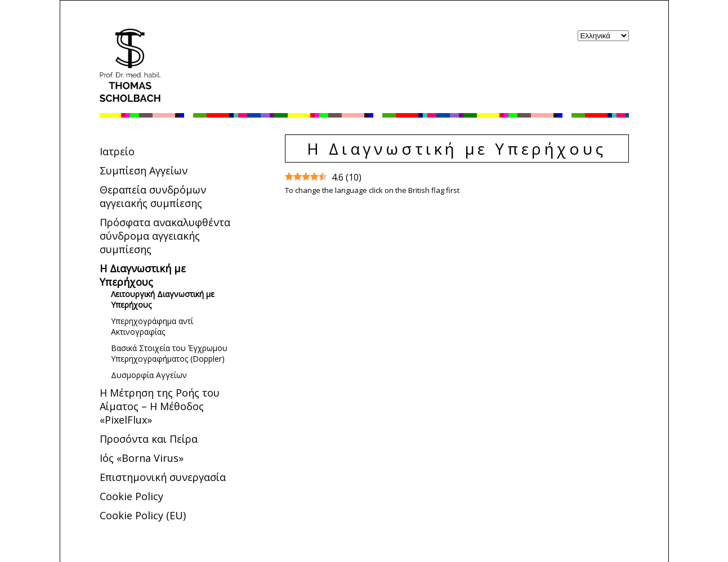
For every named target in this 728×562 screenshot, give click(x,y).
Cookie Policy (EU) (143, 515)
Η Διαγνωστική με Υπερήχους (143, 275)
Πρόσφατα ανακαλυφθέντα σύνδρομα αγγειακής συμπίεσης (165, 236)
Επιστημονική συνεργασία (163, 477)
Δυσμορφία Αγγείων (149, 375)
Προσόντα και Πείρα (149, 439)
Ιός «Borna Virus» (142, 458)
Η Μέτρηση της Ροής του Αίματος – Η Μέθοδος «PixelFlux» (160, 406)
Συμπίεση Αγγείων (144, 170)
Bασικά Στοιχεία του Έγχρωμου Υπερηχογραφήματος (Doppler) (169, 353)
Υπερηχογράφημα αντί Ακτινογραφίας (152, 326)
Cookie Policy (131, 496)
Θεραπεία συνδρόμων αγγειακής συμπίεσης (153, 196)
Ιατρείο (117, 151)
